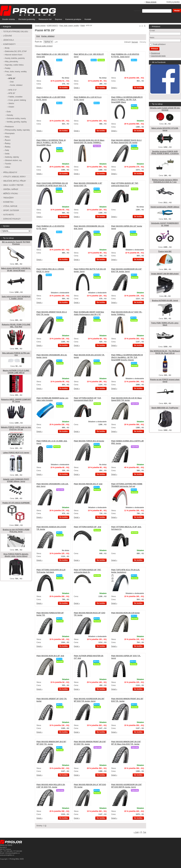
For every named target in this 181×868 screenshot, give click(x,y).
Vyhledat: (137, 11)
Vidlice (8, 167)
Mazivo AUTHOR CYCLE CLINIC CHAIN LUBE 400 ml (16, 372)
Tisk (145, 832)
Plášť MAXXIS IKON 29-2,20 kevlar (125, 613)
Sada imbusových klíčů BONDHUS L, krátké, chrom (16, 298)
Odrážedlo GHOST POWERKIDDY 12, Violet (165, 224)
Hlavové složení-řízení (14, 55)
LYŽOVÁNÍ (7, 36)
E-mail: (152, 31)
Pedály (8, 68)
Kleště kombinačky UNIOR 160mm (165, 207)
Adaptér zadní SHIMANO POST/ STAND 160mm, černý (16, 480)
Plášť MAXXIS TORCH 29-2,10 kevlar (89, 441)
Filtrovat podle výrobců (44, 46)
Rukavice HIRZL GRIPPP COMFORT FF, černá (16, 401)
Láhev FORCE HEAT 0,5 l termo (16, 453)
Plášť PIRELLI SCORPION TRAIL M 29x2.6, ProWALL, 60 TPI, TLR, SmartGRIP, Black (51, 143)
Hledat (177, 11)
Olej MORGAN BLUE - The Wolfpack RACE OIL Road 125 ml (165, 352)
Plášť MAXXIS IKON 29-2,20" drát (50, 656)
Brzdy (7, 48)
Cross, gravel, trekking (17, 100)
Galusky (10, 115)
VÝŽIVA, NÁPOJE (10, 206)
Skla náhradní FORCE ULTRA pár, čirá (16, 354)
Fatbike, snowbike (15, 97)
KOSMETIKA (8, 202)
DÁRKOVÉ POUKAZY (12, 219)
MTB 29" (12, 78)
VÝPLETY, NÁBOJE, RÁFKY (14, 177)
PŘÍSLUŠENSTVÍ (10, 172)
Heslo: (152, 38)
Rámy (7, 137)
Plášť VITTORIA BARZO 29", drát (88, 527)
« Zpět (136, 832)
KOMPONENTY (52, 25)
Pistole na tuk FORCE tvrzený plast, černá (165, 381)
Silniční (11, 103)
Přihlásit (155, 49)
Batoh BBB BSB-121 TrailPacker (165, 408)
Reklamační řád (45, 19)
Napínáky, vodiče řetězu (14, 65)
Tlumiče (8, 164)
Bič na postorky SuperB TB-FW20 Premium (16, 243)
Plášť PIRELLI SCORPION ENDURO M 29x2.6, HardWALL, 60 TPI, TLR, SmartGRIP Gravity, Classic (127, 357)
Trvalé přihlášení (159, 44)
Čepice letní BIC (165, 251)
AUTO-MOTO (9, 215)
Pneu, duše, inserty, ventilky (69, 25)
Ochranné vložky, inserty (16, 118)
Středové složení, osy (13, 160)
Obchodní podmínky (27, 19)
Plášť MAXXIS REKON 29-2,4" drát (88, 484)
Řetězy (8, 144)
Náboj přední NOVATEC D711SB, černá (165, 129)
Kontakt (88, 19)
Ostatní (11, 107)
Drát (38, 36)
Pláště (83, 25)
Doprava (58, 19)
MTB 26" (12, 93)
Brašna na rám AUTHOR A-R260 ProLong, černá (16, 531)
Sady (7, 150)
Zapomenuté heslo (158, 56)
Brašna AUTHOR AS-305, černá (165, 301)
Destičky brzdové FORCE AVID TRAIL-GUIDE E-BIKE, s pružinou (165, 153)
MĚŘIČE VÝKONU (11, 194)
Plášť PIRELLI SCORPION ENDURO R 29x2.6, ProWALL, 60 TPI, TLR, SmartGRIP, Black (127, 100)
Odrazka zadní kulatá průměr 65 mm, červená (165, 109)
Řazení (8, 140)
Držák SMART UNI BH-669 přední (165, 274)
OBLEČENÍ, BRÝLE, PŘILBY (15, 181)
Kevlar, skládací (48, 36)
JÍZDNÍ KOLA (9, 40)
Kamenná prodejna (73, 19)
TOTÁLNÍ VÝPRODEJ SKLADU (16, 32)
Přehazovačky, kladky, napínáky (17, 130)
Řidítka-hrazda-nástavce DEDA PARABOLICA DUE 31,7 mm (165, 181)
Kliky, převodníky (12, 62)
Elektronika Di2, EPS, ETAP (16, 51)
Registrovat (156, 53)
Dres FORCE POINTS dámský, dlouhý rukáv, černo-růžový (16, 555)
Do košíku (64, 88)
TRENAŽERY (8, 198)
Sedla (7, 154)
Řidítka (8, 147)
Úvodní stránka (9, 19)
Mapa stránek (151, 2)
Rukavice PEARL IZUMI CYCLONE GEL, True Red (16, 326)
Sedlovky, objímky (12, 157)
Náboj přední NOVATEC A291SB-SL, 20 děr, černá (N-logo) (16, 269)
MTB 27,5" (13, 90)
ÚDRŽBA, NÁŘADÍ (11, 189)
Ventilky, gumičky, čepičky (17, 122)
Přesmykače (10, 133)
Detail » (39, 88)
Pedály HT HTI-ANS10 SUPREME (16, 503)
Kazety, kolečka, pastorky (15, 58)
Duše (9, 112)
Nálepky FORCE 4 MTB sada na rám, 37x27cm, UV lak (16, 428)
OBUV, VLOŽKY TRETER (13, 185)
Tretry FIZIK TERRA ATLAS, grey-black (165, 324)
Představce (9, 127)
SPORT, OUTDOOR (11, 210)
